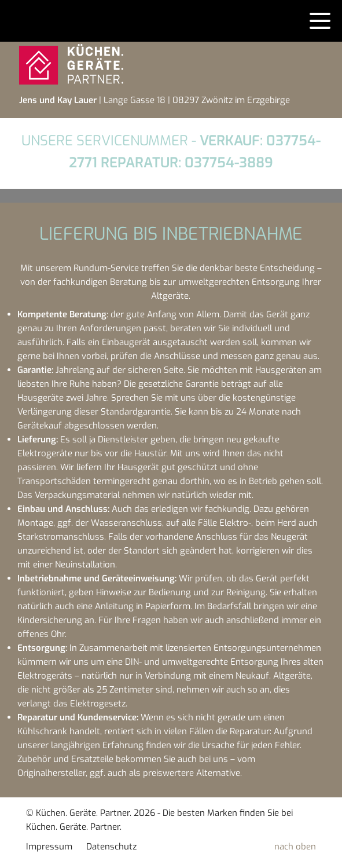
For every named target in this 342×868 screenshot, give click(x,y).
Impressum (49, 847)
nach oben (295, 847)
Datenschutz (111, 847)
